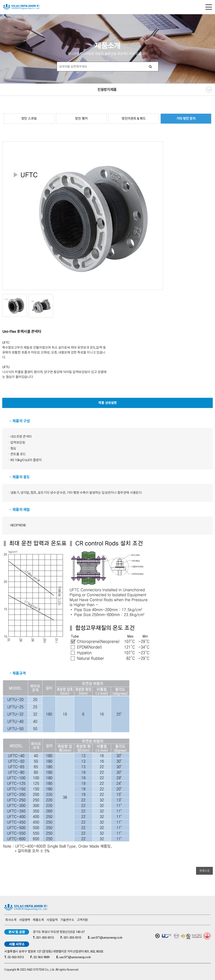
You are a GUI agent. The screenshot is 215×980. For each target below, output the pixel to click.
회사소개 (11, 920)
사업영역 (25, 920)
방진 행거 (81, 119)
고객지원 (82, 920)
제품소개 (38, 920)
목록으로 (204, 871)
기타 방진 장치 (186, 119)
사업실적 (52, 920)
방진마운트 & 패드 (134, 119)
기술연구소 (67, 920)
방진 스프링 (29, 119)
